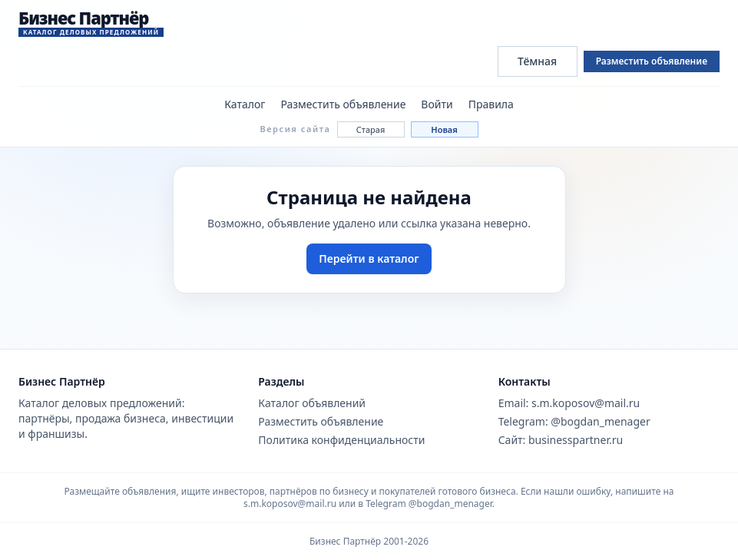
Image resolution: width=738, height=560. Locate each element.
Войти (437, 104)
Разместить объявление (652, 61)
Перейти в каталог (369, 258)
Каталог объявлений (312, 403)
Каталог (245, 104)
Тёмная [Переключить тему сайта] (537, 61)
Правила (491, 104)
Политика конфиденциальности (341, 440)
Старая (371, 129)
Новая (444, 129)
